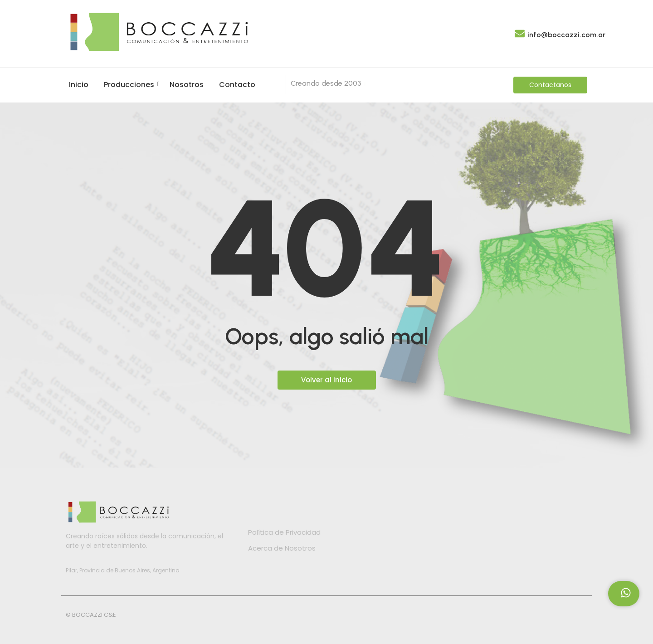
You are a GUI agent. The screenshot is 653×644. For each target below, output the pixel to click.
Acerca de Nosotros (282, 548)
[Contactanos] (550, 85)
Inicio (79, 85)
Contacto (237, 85)
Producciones (131, 85)
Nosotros (187, 85)
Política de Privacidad (284, 532)
